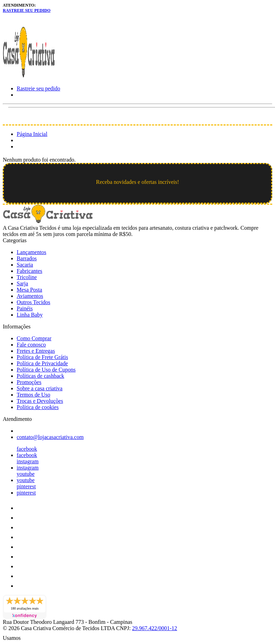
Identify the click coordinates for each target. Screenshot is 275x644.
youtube (26, 474)
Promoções (29, 382)
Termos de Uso (34, 395)
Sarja (22, 283)
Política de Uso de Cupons (46, 370)
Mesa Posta (29, 290)
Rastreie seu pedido (27, 10)
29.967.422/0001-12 (155, 628)
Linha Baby (30, 315)
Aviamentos (30, 296)
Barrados (27, 258)
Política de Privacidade (42, 363)
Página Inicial (32, 134)
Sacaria (25, 265)
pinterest (26, 486)
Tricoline (27, 277)
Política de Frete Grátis (42, 357)
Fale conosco (31, 345)
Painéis (25, 308)
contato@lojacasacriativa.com (50, 437)
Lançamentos (31, 252)
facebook (27, 449)
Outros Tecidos (34, 302)
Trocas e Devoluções (40, 401)
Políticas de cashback (40, 376)
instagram (28, 461)
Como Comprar (34, 338)
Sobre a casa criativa (40, 388)
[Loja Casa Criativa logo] (29, 77)
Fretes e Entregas (36, 351)
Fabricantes (30, 271)
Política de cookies (38, 407)
